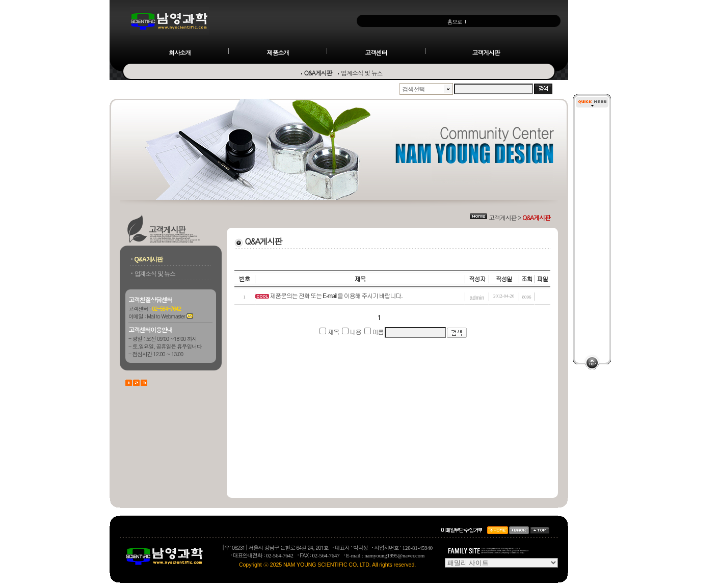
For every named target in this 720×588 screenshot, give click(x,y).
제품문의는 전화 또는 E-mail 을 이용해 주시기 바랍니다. (336, 296)
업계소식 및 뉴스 (362, 73)
